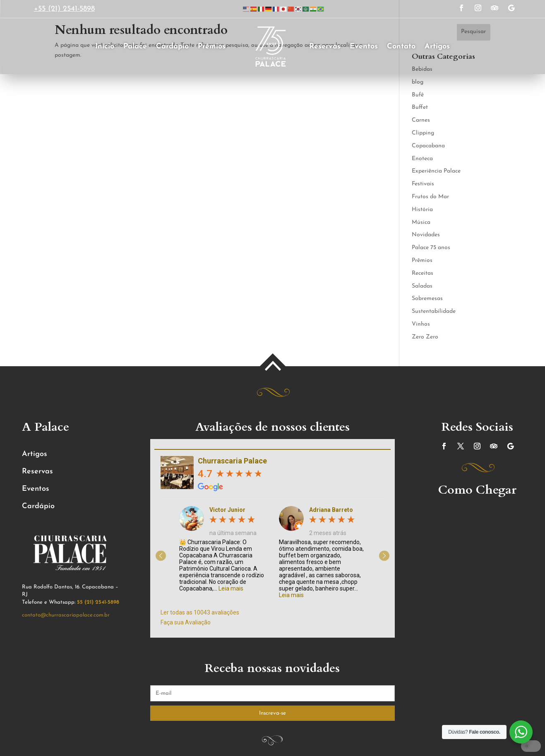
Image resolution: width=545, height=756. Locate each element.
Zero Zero (425, 337)
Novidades (426, 235)
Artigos (437, 47)
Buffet (420, 107)
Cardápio (172, 47)
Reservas (325, 47)
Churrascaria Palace (232, 461)
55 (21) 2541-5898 (98, 602)
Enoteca (422, 159)
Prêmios (212, 47)
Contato (401, 47)
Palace (135, 47)
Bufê (418, 95)
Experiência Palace (436, 171)
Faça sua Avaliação (186, 622)
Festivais (423, 184)
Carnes (421, 120)
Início (105, 47)
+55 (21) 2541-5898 (64, 9)
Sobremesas (427, 299)
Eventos (364, 47)
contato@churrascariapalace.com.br (66, 615)
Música (421, 222)
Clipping (423, 133)
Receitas (423, 273)
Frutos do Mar (430, 197)
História (422, 210)
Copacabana (428, 146)
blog (418, 82)
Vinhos (421, 324)
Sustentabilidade (434, 311)
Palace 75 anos (431, 248)
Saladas (422, 286)
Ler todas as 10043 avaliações (200, 612)
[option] (223, 549)
